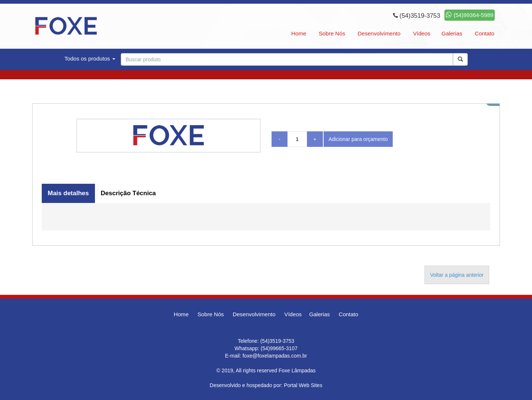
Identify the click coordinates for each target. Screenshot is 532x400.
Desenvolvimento (379, 33)
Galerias (452, 33)
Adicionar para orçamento (358, 139)
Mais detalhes (68, 193)
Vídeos (422, 33)
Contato (485, 33)
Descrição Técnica (128, 193)
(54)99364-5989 (470, 15)
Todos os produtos (90, 58)
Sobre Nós (332, 33)
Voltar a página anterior (457, 275)
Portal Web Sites (303, 385)
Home (299, 33)
